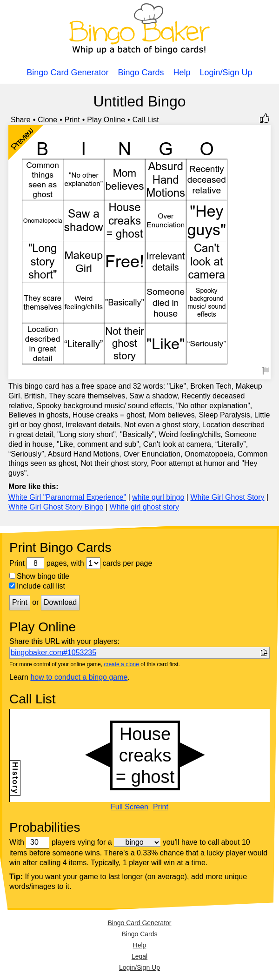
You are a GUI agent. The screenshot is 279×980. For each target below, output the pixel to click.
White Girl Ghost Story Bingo (56, 507)
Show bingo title (39, 576)
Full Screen (130, 807)
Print (72, 120)
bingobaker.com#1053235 (53, 652)
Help (182, 73)
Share (21, 120)
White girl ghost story (144, 507)
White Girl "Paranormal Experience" (67, 497)
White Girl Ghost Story (227, 497)
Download (60, 602)
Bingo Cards (141, 73)
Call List (146, 120)
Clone (47, 120)
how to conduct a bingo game (79, 677)
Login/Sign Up (226, 73)
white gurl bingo (158, 497)
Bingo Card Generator (67, 73)
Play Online (106, 120)
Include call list (37, 586)
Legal (139, 956)
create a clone (121, 664)
